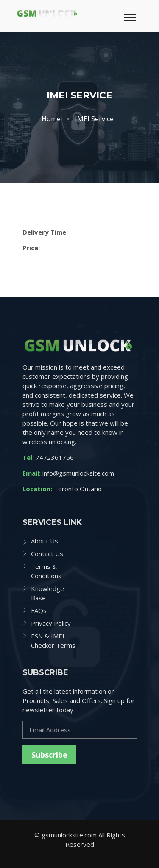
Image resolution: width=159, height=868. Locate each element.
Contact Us (47, 554)
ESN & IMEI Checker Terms (53, 641)
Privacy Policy (51, 623)
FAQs (39, 610)
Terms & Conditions (46, 571)
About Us (45, 541)
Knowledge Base (47, 593)
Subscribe (49, 755)
